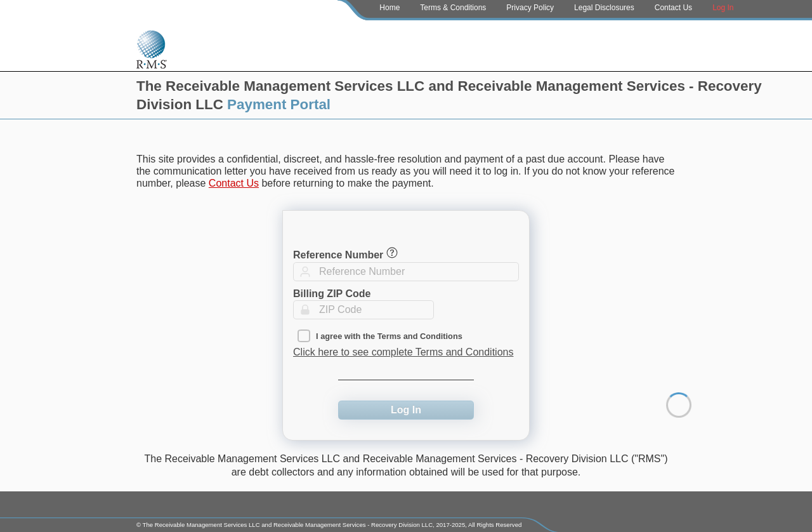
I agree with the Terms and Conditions (389, 336)
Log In (723, 8)
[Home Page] (152, 46)
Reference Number (338, 255)
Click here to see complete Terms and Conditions (403, 352)
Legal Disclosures (604, 8)
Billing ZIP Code (332, 294)
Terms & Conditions (453, 8)
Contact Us (673, 8)
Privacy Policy (530, 8)
